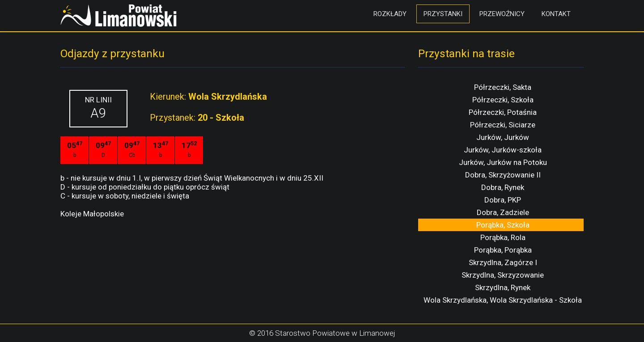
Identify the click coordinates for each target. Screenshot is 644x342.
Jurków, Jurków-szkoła (503, 150)
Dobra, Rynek (503, 187)
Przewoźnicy (502, 14)
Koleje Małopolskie (92, 214)
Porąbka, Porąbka (503, 250)
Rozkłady (390, 14)
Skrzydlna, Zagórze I (503, 262)
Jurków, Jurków (503, 137)
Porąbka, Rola (503, 237)
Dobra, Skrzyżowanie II (503, 175)
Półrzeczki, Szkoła (503, 100)
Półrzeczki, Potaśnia (503, 112)
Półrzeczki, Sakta (503, 87)
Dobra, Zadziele (503, 212)
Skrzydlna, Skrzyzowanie (503, 275)
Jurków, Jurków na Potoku (503, 162)
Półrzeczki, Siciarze (503, 125)
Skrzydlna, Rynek (503, 287)
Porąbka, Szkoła (503, 225)
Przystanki (443, 14)
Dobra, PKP (503, 200)
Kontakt (556, 14)
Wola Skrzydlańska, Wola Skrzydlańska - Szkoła (503, 300)
